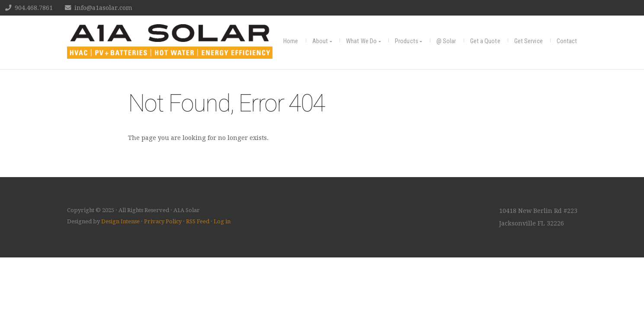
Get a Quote (485, 41)
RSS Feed (198, 221)
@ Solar (446, 41)
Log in (222, 221)
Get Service (529, 41)
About (320, 41)
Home (291, 41)
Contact (567, 41)
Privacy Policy (163, 221)
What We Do (361, 41)
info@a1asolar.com (103, 8)
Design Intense (120, 221)
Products (407, 41)
